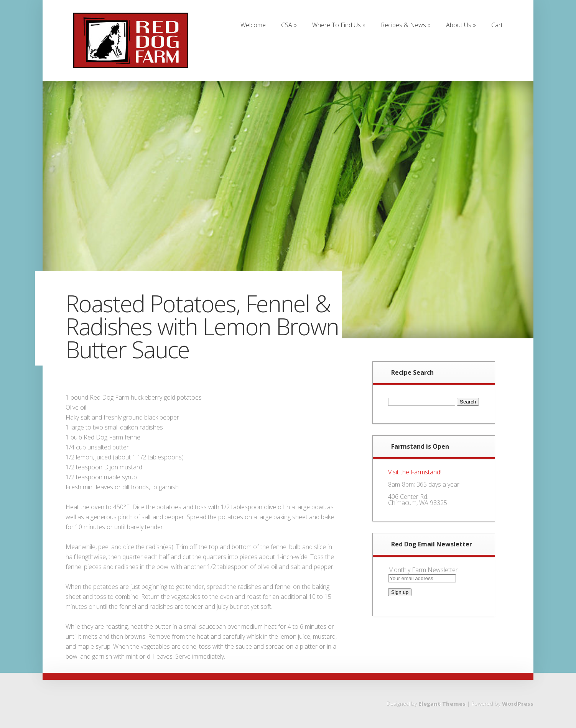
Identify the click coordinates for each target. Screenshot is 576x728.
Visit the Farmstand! (415, 472)
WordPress (518, 704)
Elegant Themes (442, 704)
